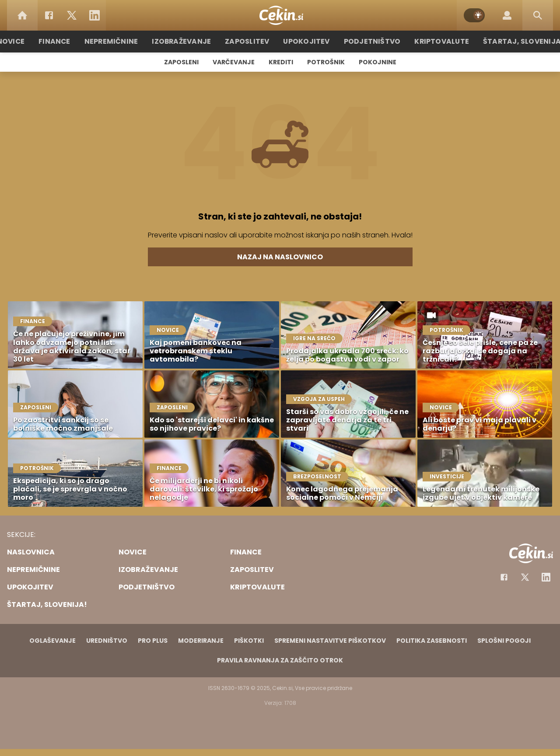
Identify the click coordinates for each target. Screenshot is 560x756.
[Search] (538, 15)
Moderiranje (201, 641)
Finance (68, 41)
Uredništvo (107, 641)
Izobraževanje (189, 41)
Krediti (281, 62)
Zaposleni (181, 62)
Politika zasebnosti (432, 641)
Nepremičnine (122, 41)
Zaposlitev (251, 41)
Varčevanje (234, 62)
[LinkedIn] (94, 15)
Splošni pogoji (504, 641)
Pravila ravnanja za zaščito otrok (280, 660)
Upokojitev (307, 41)
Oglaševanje (52, 641)
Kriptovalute (434, 41)
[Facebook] (49, 15)
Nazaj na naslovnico (280, 257)
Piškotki (249, 641)
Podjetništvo (369, 41)
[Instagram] (546, 577)
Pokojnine (378, 62)
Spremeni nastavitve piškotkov (330, 641)
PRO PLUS (153, 641)
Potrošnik (326, 62)
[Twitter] (72, 15)
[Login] (507, 15)
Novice (26, 41)
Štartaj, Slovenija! (511, 41)
